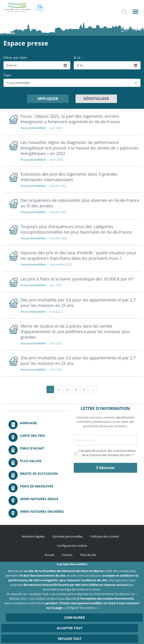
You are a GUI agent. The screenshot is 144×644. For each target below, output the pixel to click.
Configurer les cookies (72, 546)
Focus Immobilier (33, 128)
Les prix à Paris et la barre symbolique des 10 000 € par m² (77, 279)
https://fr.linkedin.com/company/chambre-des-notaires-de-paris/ (84, 567)
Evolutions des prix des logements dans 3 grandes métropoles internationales (69, 177)
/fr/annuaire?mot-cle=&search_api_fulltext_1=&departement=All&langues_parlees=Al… (39, 425)
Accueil (49, 555)
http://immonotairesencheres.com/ (39, 513)
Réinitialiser (96, 99)
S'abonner (105, 468)
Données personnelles (68, 536)
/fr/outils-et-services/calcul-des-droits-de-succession (39, 475)
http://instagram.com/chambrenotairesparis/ (72, 567)
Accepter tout (70, 635)
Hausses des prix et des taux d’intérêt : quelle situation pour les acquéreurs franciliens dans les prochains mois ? (78, 255)
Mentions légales (33, 536)
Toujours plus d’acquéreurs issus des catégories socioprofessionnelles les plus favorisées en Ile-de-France (76, 229)
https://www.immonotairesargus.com (39, 501)
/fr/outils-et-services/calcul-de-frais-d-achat (39, 450)
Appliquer (48, 99)
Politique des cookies (105, 536)
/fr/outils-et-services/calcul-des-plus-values (39, 463)
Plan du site (88, 555)
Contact (67, 555)
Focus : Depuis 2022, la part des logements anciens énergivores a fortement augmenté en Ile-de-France (70, 119)
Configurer (74, 625)
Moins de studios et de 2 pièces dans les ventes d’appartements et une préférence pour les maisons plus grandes (75, 332)
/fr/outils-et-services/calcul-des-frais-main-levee (39, 488)
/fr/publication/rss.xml (60, 567)
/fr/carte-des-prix (39, 437)
